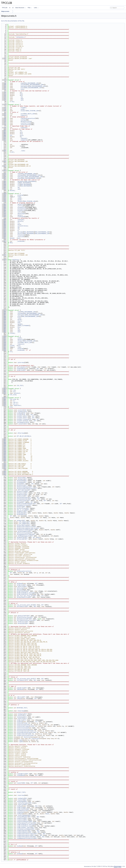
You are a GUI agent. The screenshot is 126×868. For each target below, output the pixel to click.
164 (4, 189)
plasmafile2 (22, 209)
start (20, 321)
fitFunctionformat (23, 729)
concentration (23, 226)
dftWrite (20, 585)
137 (4, 166)
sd (18, 183)
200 (4, 220)
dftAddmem (20, 482)
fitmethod (21, 217)
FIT (11, 352)
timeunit (24, 115)
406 (4, 442)
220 (4, 235)
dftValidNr (21, 539)
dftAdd (19, 484)
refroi (20, 212)
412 (4, 447)
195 (4, 215)
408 (4, 444)
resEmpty (21, 798)
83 (4, 114)
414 (4, 448)
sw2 (22, 98)
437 (4, 467)
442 (4, 471)
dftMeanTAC (21, 537)
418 (4, 451)
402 (4, 439)
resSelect (20, 820)
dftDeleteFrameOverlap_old (26, 528)
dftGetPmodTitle (23, 597)
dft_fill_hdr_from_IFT (25, 596)
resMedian (20, 812)
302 (4, 329)
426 (4, 458)
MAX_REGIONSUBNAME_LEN (35, 85)
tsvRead (20, 846)
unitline (21, 237)
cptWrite (20, 370)
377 (4, 405)
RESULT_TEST (21, 792)
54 (4, 88)
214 (4, 230)
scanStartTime (26, 123)
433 (4, 464)
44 (4, 80)
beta (19, 224)
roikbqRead (21, 775)
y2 (21, 94)
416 (4, 450)
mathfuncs (16, 260)
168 (4, 194)
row (14, 390)
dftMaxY (20, 521)
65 (4, 97)
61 (4, 94)
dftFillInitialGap (23, 533)
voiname (23, 85)
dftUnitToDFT (22, 616)
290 (4, 319)
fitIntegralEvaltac (24, 732)
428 (4, 459)
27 (4, 59)
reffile (20, 206)
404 (4, 441)
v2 (13, 8)
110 (4, 137)
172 (4, 197)
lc (18, 223)
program (20, 195)
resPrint (21, 805)
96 (4, 125)
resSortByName (23, 815)
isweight (24, 138)
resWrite (20, 808)
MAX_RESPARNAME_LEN (42, 232)
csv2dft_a (20, 416)
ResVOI (12, 191)
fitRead (20, 722)
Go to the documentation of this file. (13, 21)
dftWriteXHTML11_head (25, 594)
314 (4, 339)
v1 (10, 8)
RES (11, 243)
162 (4, 187)
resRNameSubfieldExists (25, 838)
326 (4, 349)
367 (4, 398)
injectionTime (26, 125)
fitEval (20, 723)
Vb (18, 227)
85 (4, 115)
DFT (13, 152)
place (23, 88)
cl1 (19, 184)
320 (4, 344)
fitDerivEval (21, 734)
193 (4, 214)
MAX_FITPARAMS (24, 326)
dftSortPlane (21, 508)
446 (4, 475)
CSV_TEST (20, 386)
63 (4, 95)
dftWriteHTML (21, 591)
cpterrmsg (21, 362)
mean (38, 537)
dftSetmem (20, 481)
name (22, 83)
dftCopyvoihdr (22, 501)
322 (4, 346)
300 (4, 327)
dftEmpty (21, 479)
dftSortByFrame (22, 525)
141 (4, 171)
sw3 (22, 100)
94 (4, 123)
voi (22, 135)
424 (4, 456)
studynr (23, 111)
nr (14, 401)
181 (4, 204)
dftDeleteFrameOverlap (25, 527)
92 (4, 121)
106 (4, 134)
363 (4, 393)
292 (4, 321)
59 (4, 92)
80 (4, 111)
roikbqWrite (21, 774)
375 (4, 404)
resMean (20, 814)
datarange (21, 214)
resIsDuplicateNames (24, 829)
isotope (23, 120)
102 (4, 131)
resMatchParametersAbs (25, 837)
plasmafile (21, 207)
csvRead (20, 413)
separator (17, 405)
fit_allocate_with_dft (25, 679)
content (17, 393)
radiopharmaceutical (28, 118)
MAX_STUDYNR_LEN (33, 111)
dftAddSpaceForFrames (25, 534)
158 (4, 184)
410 (4, 445)
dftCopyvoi (21, 493)
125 (4, 151)
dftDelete (20, 496)
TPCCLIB (5, 8)
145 (4, 174)
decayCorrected (26, 121)
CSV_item (13, 395)
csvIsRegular (21, 422)
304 (4, 330)
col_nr (15, 404)
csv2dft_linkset (23, 419)
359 (4, 390)
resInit (20, 800)
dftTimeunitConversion (25, 620)
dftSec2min (21, 623)
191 (4, 212)
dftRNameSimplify (24, 536)
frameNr (23, 108)
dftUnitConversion (23, 617)
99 (4, 128)
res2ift (20, 783)
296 (4, 324)
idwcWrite (20, 688)
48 (4, 83)
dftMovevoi (21, 494)
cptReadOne (21, 369)
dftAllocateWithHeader (25, 504)
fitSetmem (20, 717)
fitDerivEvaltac (23, 735)
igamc (21, 742)
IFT (42, 596)
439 (4, 468)
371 (4, 401)
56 (4, 89)
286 (4, 316)
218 (4, 234)
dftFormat (20, 588)
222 (4, 237)
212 (4, 229)
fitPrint (21, 719)
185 (4, 207)
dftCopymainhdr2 (23, 499)
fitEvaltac (21, 725)
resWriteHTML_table (24, 828)
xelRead (20, 854)
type (19, 318)
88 (4, 118)
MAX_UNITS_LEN (29, 114)
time (19, 197)
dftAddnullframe (23, 505)
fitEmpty (21, 714)
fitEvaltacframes (23, 726)
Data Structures (20, 8)
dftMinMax (20, 513)
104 (4, 132)
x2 (21, 134)
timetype (24, 128)
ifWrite (20, 697)
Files (30, 8)
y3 (21, 95)
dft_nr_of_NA (21, 510)
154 (4, 181)
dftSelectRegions (23, 487)
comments (24, 140)
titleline (21, 235)
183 (4, 206)
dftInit (20, 478)
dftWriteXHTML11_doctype (26, 593)
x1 (21, 132)
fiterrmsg (21, 711)
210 (4, 227)
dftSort (20, 507)
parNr (20, 200)
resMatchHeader (22, 831)
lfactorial (35, 739)
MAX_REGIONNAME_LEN (31, 83)
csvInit (20, 410)
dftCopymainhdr (22, 498)
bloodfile (21, 211)
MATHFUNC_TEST (22, 708)
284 (4, 315)
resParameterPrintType (25, 823)
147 (4, 175)
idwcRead (20, 689)
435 (4, 465)
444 (4, 473)
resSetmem (20, 801)
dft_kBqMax (23, 524)
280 (4, 312)
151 (4, 178)
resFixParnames (23, 803)
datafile (21, 204)
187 (4, 209)
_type (23, 151)
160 (4, 186)
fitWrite (20, 720)
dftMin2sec (21, 622)
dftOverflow (21, 491)
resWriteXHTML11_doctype (26, 824)
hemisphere (25, 86)
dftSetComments (23, 531)
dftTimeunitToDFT (23, 619)
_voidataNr (21, 241)
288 (4, 318)
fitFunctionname (23, 728)
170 (4, 195)
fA (18, 229)
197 (4, 217)
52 (4, 86)
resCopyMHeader (22, 817)
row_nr (15, 402)
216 (4, 232)
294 (4, 323)
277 (4, 310)
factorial (27, 737)
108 (4, 135)
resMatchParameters (24, 835)
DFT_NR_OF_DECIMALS (24, 436)
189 (4, 211)
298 (4, 326)
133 (4, 161)
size (22, 89)
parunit (20, 234)
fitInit (20, 715)
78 (4, 109)
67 (4, 98)
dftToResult (21, 607)
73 (4, 105)
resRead (20, 806)
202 (4, 221)
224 (4, 238)
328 (4, 350)
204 (4, 223)
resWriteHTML (21, 809)
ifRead (19, 699)
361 (4, 392)
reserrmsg (21, 795)
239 (4, 255)
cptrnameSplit (22, 367)
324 (4, 347)
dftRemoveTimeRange (24, 530)
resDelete (20, 818)
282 (4, 313)
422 (4, 455)
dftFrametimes (23, 490)
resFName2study (22, 811)
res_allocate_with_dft (25, 605)
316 (4, 341)
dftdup (19, 502)
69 (4, 100)
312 (4, 338)
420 (4, 453)
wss (19, 327)
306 (4, 332)
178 (4, 201)
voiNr (23, 109)
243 (4, 260)
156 (4, 183)
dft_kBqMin (23, 522)
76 (4, 108)
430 (4, 461)
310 (4, 336)
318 (4, 343)
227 (4, 241)
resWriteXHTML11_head (25, 826)
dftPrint (21, 587)
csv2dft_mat (21, 421)
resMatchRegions (23, 832)
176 (4, 200)
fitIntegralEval (23, 731)
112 (4, 138)
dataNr (20, 324)
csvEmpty (21, 412)
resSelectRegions (23, 821)
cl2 (19, 186)
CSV (11, 407)
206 (4, 224)
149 (4, 177)
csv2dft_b (20, 418)
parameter (21, 181)
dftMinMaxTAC (21, 514)
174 (4, 198)
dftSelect (20, 485)
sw (21, 97)
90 (4, 120)
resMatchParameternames (25, 834)
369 (4, 399)
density (20, 221)
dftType (20, 590)
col (14, 392)
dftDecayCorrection (24, 571)
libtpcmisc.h (21, 37)
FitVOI (12, 333)
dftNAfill (20, 511)
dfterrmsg (21, 433)
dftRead (20, 583)
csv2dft (20, 415)
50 (4, 85)
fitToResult (21, 680)
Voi (13, 102)
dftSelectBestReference (25, 488)
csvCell (21, 424)
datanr (20, 215)
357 (4, 389)
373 (4, 402)
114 (4, 140)
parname (20, 232)
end (19, 323)
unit (22, 114)
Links (36, 8)
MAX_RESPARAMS (30, 181)
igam (21, 740)
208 (4, 226)
